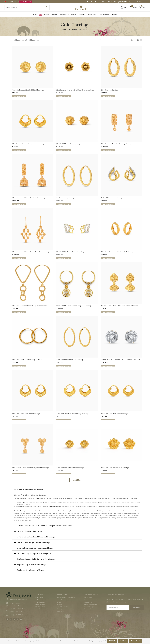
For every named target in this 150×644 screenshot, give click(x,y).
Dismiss (123, 641)
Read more (136, 641)
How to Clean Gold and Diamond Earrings (36, 537)
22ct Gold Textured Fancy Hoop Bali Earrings (29, 306)
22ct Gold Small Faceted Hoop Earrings (27, 360)
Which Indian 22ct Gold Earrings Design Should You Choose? (45, 526)
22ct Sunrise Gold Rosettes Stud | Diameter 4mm (75, 90)
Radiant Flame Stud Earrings (112, 198)
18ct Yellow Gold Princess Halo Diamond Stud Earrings (122, 360)
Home (65, 30)
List (132, 40)
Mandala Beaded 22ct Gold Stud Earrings (28, 90)
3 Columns (138, 40)
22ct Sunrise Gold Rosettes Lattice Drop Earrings (31, 252)
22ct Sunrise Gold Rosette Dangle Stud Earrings (30, 468)
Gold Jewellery (73, 30)
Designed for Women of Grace (31, 571)
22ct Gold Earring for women (30, 490)
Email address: (118, 608)
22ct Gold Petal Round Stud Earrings (115, 468)
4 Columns (141, 40)
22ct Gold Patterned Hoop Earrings (70, 360)
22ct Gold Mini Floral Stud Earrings (70, 468)
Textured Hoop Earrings (66, 198)
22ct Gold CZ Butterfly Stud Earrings (70, 252)
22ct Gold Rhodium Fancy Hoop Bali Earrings (74, 306)
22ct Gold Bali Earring (109, 90)
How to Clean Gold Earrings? (30, 532)
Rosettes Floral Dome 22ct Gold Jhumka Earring (119, 306)
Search (47, 8)
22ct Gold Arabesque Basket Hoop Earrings (28, 144)
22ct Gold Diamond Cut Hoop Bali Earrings (117, 252)
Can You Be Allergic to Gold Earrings (33, 543)
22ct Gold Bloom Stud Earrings (68, 144)
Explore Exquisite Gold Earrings (31, 565)
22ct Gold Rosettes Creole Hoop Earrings (116, 144)
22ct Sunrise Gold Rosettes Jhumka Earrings (29, 198)
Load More (77, 481)
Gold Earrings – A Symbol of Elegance (34, 554)
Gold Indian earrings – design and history (36, 548)
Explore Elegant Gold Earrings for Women (36, 559)
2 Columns (135, 40)
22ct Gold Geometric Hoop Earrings (26, 414)
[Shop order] (121, 40)
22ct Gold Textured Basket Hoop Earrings (72, 414)
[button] (77, 490)
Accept (112, 641)
